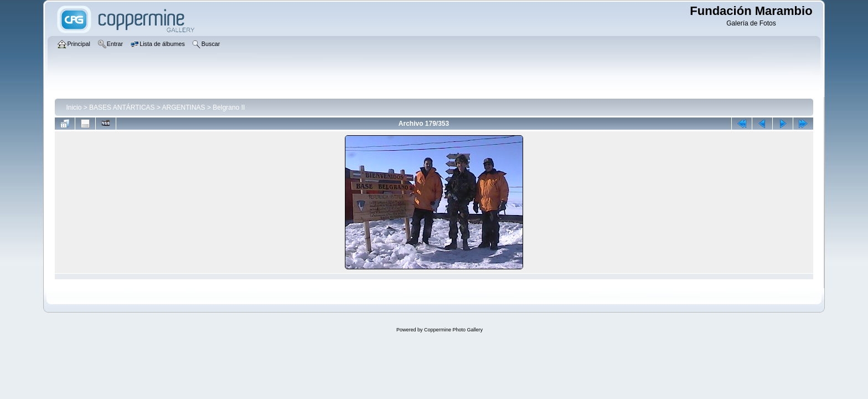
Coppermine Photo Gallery (453, 330)
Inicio (74, 108)
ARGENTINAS (184, 108)
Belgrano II (229, 108)
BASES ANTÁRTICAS (122, 108)
